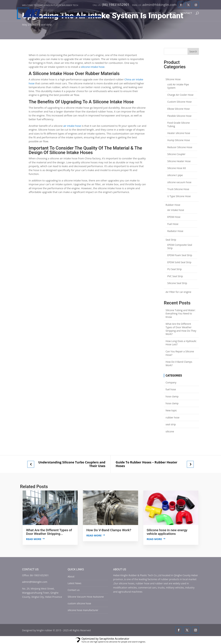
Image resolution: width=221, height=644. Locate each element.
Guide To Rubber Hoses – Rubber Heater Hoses (146, 464)
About (71, 576)
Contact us (74, 590)
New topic (171, 410)
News (172, 13)
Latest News (75, 583)
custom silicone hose (79, 603)
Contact (186, 13)
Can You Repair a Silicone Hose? (180, 353)
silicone (170, 431)
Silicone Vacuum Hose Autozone (86, 597)
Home (114, 13)
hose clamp (172, 396)
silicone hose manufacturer (83, 610)
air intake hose (72, 126)
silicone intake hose (93, 67)
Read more (34, 539)
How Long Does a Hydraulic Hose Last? (181, 343)
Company (171, 382)
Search (193, 51)
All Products (131, 13)
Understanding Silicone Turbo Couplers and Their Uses (72, 464)
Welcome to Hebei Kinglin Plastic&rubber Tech (50, 5)
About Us (154, 13)
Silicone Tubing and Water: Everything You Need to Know (181, 314)
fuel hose (171, 389)
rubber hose (172, 417)
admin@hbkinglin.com (35, 582)
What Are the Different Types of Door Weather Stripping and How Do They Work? (181, 329)
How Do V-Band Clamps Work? (179, 363)
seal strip (46, 24)
